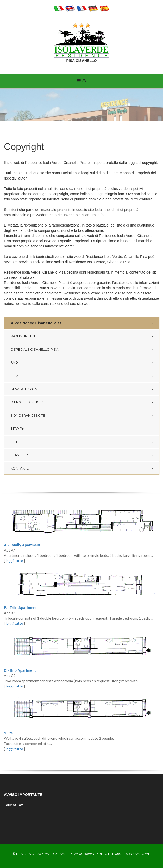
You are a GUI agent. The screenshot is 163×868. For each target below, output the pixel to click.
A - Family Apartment (22, 545)
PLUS (15, 376)
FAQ (14, 362)
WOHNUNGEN (23, 336)
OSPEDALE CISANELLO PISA (34, 349)
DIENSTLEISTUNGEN (27, 402)
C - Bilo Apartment (20, 670)
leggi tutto (14, 561)
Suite (8, 733)
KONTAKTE (20, 468)
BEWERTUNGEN (24, 389)
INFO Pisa (18, 429)
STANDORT (20, 455)
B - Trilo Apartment (20, 608)
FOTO (15, 442)
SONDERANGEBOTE (28, 415)
